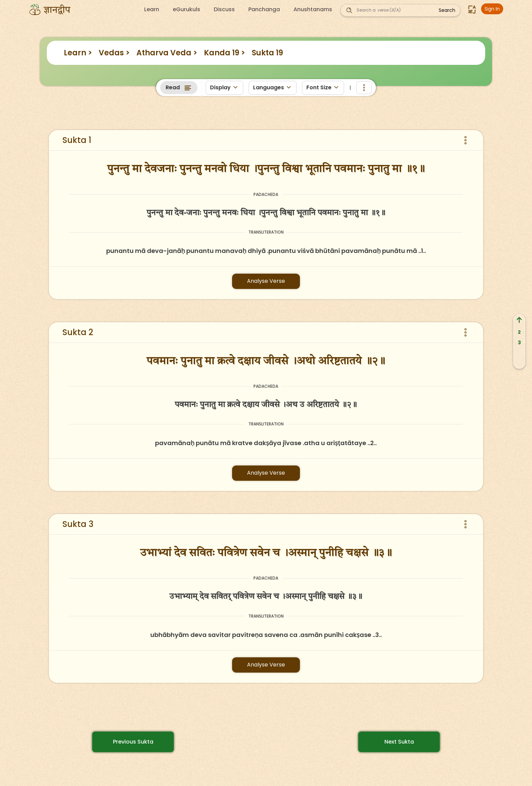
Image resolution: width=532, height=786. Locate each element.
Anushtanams (313, 10)
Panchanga (264, 10)
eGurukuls (186, 10)
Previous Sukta (133, 742)
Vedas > (114, 53)
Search (447, 10)
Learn (152, 10)
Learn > (78, 53)
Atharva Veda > (167, 53)
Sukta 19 (267, 53)
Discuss (224, 10)
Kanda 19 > (224, 53)
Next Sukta (399, 742)
